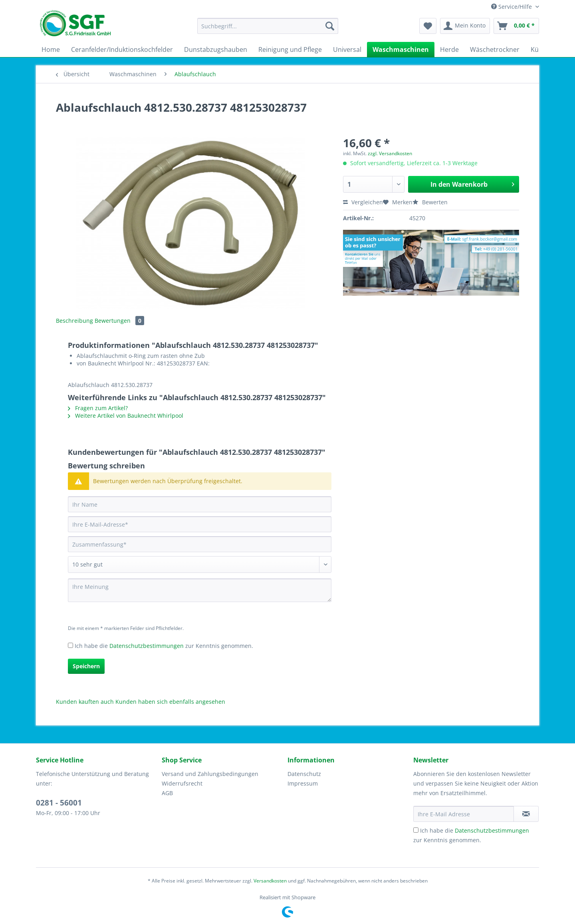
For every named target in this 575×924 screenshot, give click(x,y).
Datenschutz (304, 774)
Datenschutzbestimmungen (147, 646)
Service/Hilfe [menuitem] (512, 7)
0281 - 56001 (59, 803)
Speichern (86, 666)
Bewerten (430, 202)
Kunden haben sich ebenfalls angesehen (170, 702)
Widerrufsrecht (182, 783)
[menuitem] (268, 30)
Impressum (303, 783)
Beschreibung (74, 321)
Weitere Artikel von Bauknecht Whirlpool (126, 416)
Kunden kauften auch (85, 702)
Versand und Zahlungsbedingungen (210, 774)
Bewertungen (119, 321)
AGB (167, 793)
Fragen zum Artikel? (98, 408)
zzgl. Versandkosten (390, 153)
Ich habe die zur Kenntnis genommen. (164, 646)
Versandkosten (270, 881)
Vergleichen (363, 202)
